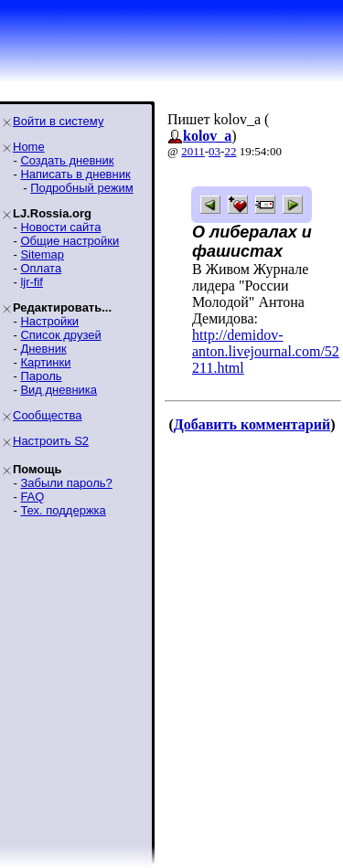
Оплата (41, 268)
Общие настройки (70, 241)
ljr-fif (32, 282)
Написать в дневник (75, 174)
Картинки (45, 362)
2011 (193, 151)
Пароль (41, 376)
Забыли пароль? (66, 483)
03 (214, 151)
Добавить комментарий (252, 424)
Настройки (49, 321)
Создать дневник (67, 160)
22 (230, 151)
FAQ (32, 497)
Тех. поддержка (63, 510)
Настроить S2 (51, 441)
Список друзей (60, 335)
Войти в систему (58, 121)
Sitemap (42, 254)
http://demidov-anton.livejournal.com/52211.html (266, 351)
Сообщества (48, 415)
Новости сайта (60, 227)
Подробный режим (81, 188)
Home (29, 147)
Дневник (43, 349)
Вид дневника (59, 390)
